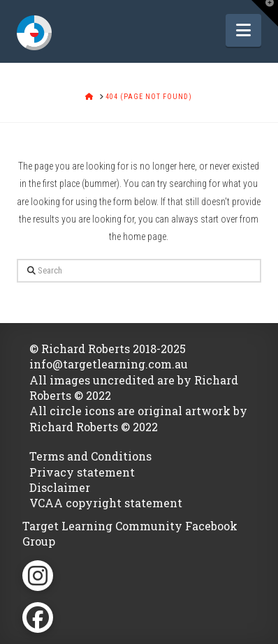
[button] (243, 30)
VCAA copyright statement (106, 503)
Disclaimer (60, 487)
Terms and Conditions (90, 456)
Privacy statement (82, 472)
